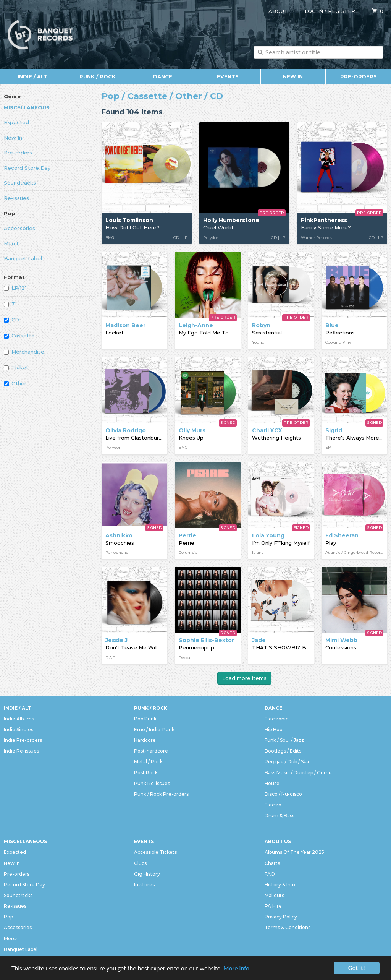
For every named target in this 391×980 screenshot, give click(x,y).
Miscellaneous (27, 107)
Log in (314, 11)
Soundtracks (20, 183)
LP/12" (15, 288)
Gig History (147, 874)
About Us (278, 841)
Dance (163, 76)
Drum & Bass (280, 815)
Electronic (276, 719)
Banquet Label (23, 258)
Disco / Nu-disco (283, 794)
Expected (16, 122)
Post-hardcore (151, 751)
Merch (12, 243)
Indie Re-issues (21, 751)
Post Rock (146, 773)
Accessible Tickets (155, 852)
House (272, 783)
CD (11, 320)
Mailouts (274, 895)
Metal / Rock (148, 762)
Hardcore (145, 740)
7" (10, 304)
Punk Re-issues (152, 783)
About (278, 11)
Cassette (19, 336)
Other (15, 383)
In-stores (144, 885)
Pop (10, 213)
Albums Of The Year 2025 (294, 852)
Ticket (16, 367)
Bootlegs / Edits (283, 751)
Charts (272, 863)
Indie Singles (19, 729)
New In (293, 76)
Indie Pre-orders (23, 740)
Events (228, 76)
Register (342, 11)
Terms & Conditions (288, 927)
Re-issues (16, 198)
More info (236, 968)
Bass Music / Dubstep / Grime (298, 773)
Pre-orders (359, 76)
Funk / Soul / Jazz (284, 740)
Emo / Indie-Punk (154, 729)
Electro (273, 805)
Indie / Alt (32, 76)
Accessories (19, 228)
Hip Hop (273, 729)
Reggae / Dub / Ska (287, 762)
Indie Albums (19, 719)
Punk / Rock (98, 76)
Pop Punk (145, 719)
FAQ (270, 874)
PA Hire (273, 906)
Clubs (140, 863)
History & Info (280, 885)
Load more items (244, 678)
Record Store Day (27, 168)
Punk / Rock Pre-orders (161, 794)
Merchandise (24, 352)
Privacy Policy (281, 917)
